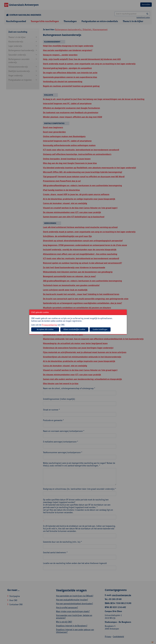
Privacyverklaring (49, 325)
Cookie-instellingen (100, 329)
